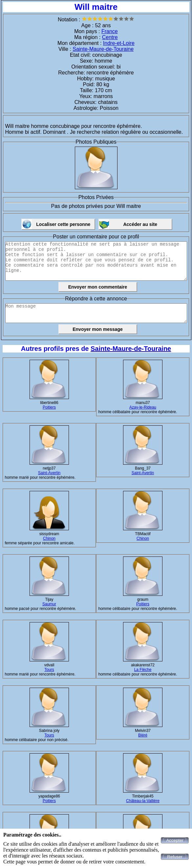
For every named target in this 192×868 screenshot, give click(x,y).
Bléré (143, 735)
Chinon (49, 538)
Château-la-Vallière (143, 801)
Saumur (49, 604)
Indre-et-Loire (119, 43)
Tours (49, 670)
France (110, 31)
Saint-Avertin (49, 473)
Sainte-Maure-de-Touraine (103, 49)
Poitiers (49, 407)
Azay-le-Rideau (143, 407)
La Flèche (143, 670)
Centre (110, 37)
